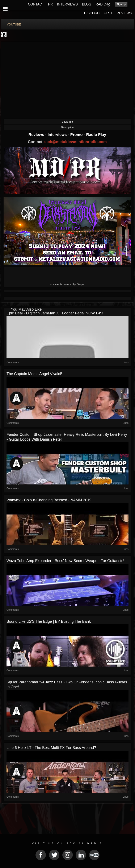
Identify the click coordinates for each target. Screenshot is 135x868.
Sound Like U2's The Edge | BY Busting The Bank (49, 621)
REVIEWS (124, 13)
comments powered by (67, 284)
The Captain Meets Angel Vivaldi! (34, 374)
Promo (77, 135)
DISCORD (92, 13)
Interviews (58, 135)
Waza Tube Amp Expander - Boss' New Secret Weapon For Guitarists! (65, 561)
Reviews (37, 135)
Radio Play (96, 135)
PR (50, 4)
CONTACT (36, 4)
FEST (108, 13)
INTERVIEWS (67, 4)
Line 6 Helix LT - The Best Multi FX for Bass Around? (51, 748)
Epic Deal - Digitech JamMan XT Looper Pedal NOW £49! (55, 313)
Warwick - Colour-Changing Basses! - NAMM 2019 (49, 500)
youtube (14, 24)
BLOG (87, 4)
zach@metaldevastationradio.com (75, 142)
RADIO (101, 4)
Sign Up (121, 4)
